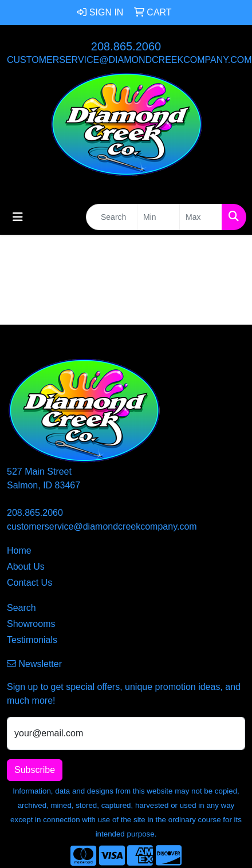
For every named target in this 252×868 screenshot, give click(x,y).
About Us (26, 567)
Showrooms (31, 624)
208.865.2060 (126, 46)
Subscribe (35, 770)
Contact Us (29, 583)
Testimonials (32, 640)
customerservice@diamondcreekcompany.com (129, 60)
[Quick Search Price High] (201, 217)
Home (19, 551)
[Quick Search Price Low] (158, 217)
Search (21, 608)
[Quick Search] (112, 217)
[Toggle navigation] (18, 217)
